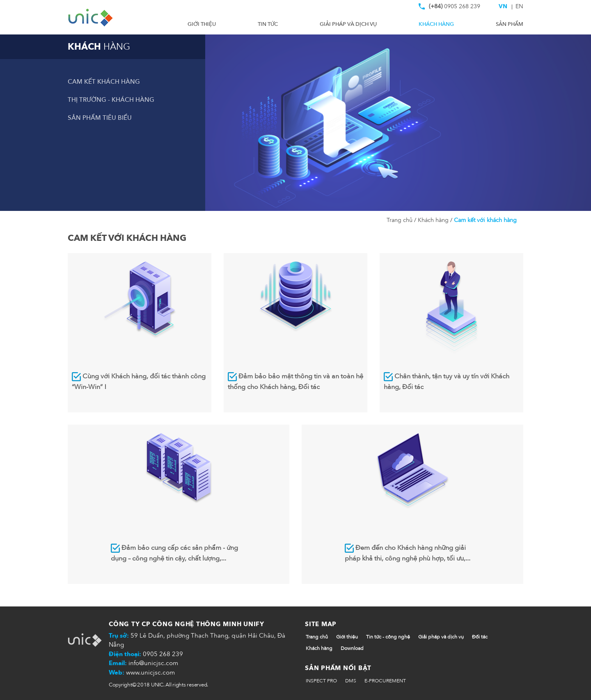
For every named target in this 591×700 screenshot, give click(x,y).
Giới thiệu (202, 24)
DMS (351, 681)
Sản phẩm (510, 24)
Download (352, 648)
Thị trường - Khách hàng (111, 100)
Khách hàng (436, 24)
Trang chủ (400, 220)
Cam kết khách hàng (104, 82)
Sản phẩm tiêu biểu (100, 118)
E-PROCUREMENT (385, 681)
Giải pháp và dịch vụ (348, 24)
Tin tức (268, 24)
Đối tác (480, 637)
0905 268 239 (449, 8)
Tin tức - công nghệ (388, 637)
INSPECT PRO (321, 681)
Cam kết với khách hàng (484, 220)
